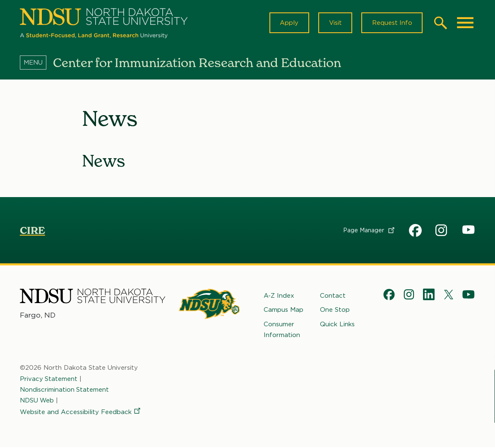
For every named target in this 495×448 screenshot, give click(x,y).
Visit (334, 23)
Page (369, 231)
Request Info (392, 23)
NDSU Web (37, 401)
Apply (288, 23)
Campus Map (284, 311)
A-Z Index (279, 296)
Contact (333, 296)
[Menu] (36, 63)
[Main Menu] (465, 23)
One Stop (335, 311)
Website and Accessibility (81, 413)
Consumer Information (282, 330)
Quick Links (337, 325)
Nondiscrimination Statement (65, 390)
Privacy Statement (49, 379)
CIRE (32, 231)
